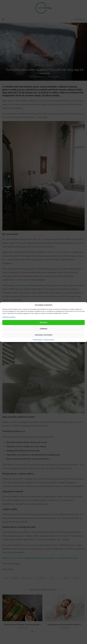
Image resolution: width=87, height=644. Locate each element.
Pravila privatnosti (49, 339)
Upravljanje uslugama (9, 317)
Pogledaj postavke (43, 335)
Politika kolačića (38, 339)
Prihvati (43, 322)
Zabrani (43, 329)
